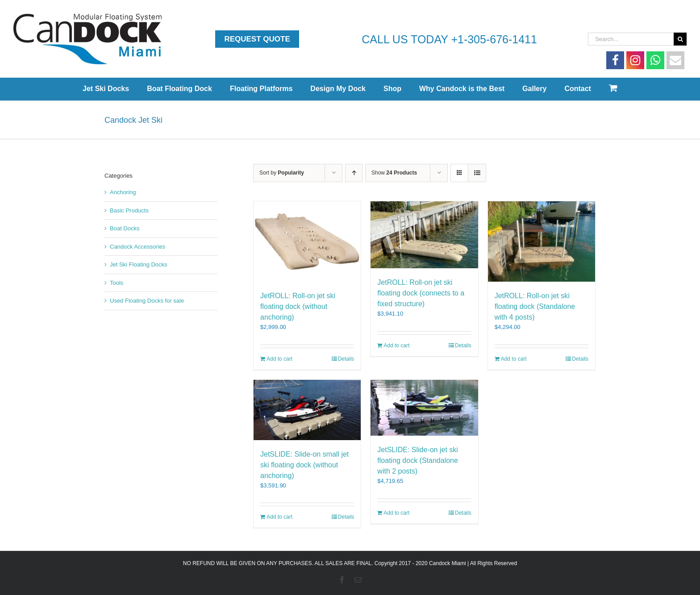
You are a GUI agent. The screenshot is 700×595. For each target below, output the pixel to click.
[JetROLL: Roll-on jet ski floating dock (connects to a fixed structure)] (424, 235)
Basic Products (129, 210)
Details (346, 359)
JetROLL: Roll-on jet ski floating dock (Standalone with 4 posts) (535, 306)
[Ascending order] (354, 173)
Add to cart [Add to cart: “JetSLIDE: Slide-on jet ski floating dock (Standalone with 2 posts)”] (396, 513)
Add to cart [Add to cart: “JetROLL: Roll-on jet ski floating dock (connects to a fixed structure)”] (396, 345)
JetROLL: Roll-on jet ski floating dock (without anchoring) (298, 306)
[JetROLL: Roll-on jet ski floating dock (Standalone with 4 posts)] (542, 241)
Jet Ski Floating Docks (139, 264)
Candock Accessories (137, 247)
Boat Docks (125, 228)
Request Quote (257, 39)
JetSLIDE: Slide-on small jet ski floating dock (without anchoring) (304, 465)
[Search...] (631, 39)
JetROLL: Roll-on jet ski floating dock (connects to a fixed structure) (421, 293)
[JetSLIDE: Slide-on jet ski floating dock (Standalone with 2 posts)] (424, 408)
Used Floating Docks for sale (147, 301)
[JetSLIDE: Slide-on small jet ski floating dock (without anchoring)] (307, 410)
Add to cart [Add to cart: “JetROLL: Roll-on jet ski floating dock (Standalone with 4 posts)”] (514, 359)
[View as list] (477, 173)
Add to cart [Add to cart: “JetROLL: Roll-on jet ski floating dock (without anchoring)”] (279, 359)
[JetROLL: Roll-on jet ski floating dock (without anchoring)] (307, 241)
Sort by (282, 173)
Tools (117, 283)
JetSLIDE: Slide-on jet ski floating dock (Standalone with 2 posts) (418, 460)
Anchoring (123, 192)
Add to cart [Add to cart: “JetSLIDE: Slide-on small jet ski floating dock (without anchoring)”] (279, 517)
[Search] (680, 39)
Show (394, 173)
